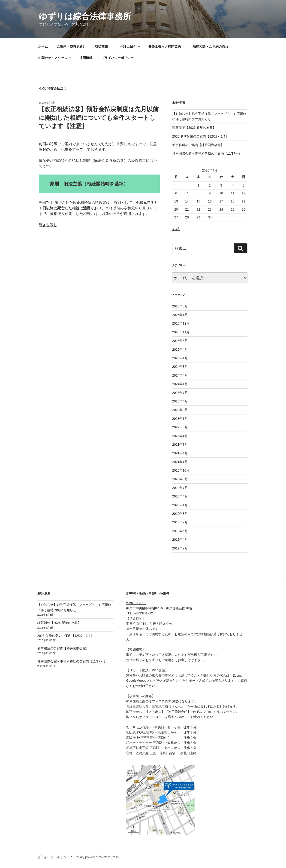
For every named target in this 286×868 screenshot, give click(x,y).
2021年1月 (180, 462)
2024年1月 (180, 384)
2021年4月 (180, 453)
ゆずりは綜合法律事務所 (85, 16)
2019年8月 (180, 514)
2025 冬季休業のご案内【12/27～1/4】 (200, 136)
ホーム (43, 46)
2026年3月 (180, 306)
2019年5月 (180, 531)
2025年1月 (180, 358)
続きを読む (48, 225)
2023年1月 (180, 419)
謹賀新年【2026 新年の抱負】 (194, 128)
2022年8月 (180, 427)
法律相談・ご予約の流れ (211, 46)
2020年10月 (181, 470)
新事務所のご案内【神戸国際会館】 (198, 145)
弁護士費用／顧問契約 (167, 46)
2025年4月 (180, 350)
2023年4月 (180, 401)
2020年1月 (180, 505)
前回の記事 (48, 144)
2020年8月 (180, 479)
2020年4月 (180, 496)
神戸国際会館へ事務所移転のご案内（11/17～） (207, 153)
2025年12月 (181, 323)
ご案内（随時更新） (71, 46)
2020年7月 (180, 488)
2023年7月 (180, 393)
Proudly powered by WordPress (96, 857)
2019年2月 (180, 548)
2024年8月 (180, 367)
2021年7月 (180, 445)
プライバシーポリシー (117, 58)
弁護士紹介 (130, 46)
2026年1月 (180, 315)
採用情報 (86, 58)
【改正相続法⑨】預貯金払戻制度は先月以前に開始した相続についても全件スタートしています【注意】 (98, 118)
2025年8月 (180, 341)
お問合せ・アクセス (55, 58)
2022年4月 (180, 436)
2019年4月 (180, 540)
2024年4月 (180, 375)
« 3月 (176, 229)
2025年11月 (181, 332)
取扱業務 (104, 46)
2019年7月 (180, 522)
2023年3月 (180, 410)
